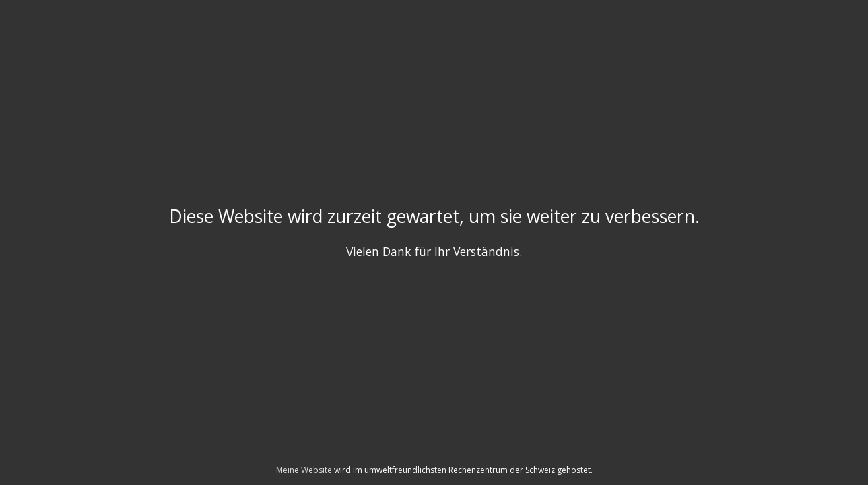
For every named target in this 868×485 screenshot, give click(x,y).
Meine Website (304, 470)
